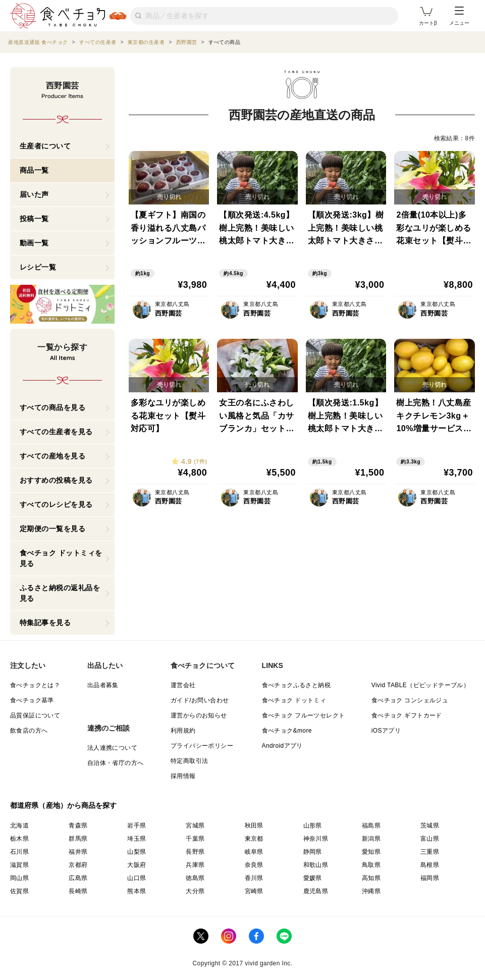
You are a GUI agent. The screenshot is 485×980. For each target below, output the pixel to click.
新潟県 (371, 839)
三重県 (430, 852)
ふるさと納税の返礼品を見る (60, 593)
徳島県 (195, 878)
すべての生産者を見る (56, 432)
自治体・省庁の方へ (116, 763)
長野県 (195, 852)
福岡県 (430, 878)
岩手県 (137, 826)
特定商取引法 (189, 761)
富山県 (430, 839)
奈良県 (254, 865)
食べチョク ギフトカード (407, 715)
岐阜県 (254, 852)
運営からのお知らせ (199, 715)
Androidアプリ (282, 746)
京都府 (78, 865)
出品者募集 (103, 685)
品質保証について (35, 715)
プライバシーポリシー (202, 746)
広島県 (78, 878)
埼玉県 (137, 839)
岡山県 (19, 878)
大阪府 (137, 865)
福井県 (78, 852)
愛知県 (371, 852)
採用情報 (183, 776)
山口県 (137, 878)
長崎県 (78, 891)
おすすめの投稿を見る (56, 480)
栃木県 (19, 839)
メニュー (459, 16)
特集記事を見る (45, 623)
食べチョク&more (287, 731)
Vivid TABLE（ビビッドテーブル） (420, 685)
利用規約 (183, 731)
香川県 (254, 878)
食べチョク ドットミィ (294, 700)
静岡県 (313, 852)
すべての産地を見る (53, 456)
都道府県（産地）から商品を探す (64, 805)
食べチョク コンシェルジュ (410, 700)
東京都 (254, 839)
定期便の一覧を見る (53, 529)
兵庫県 (195, 865)
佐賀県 (19, 891)
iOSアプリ (386, 731)
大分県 (195, 891)
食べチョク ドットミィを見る (61, 558)
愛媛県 (313, 878)
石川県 (19, 852)
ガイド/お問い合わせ (200, 700)
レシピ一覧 (38, 267)
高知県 (371, 878)
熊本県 (137, 891)
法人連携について (112, 748)
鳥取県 (371, 865)
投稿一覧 (34, 219)
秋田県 (254, 826)
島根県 (430, 865)
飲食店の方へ (29, 731)
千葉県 (195, 839)
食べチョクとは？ (35, 685)
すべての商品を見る (53, 407)
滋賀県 (19, 865)
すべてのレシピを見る (56, 504)
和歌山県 (316, 865)
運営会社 (183, 685)
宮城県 (195, 826)
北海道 (19, 826)
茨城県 (430, 826)
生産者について (45, 146)
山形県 (313, 826)
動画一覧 (34, 243)
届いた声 (34, 194)
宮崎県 (254, 891)
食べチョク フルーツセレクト (304, 715)
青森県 (78, 826)
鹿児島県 (316, 891)
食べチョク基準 (32, 700)
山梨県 (137, 852)
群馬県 (78, 839)
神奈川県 (316, 839)
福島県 (371, 826)
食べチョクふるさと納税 (296, 685)
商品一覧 (34, 170)
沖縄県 (371, 891)
